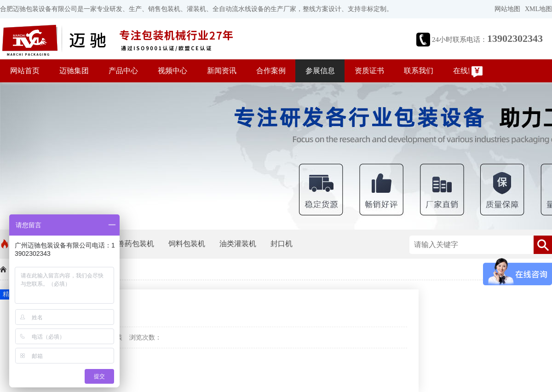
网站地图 (507, 9)
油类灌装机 (238, 244)
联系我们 (419, 71)
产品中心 (123, 71)
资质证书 (369, 71)
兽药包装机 (136, 244)
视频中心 (172, 71)
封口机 (282, 244)
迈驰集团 (74, 71)
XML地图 (538, 9)
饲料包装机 (187, 244)
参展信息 (320, 71)
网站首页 (25, 71)
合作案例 (271, 71)
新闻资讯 (222, 71)
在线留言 (468, 71)
